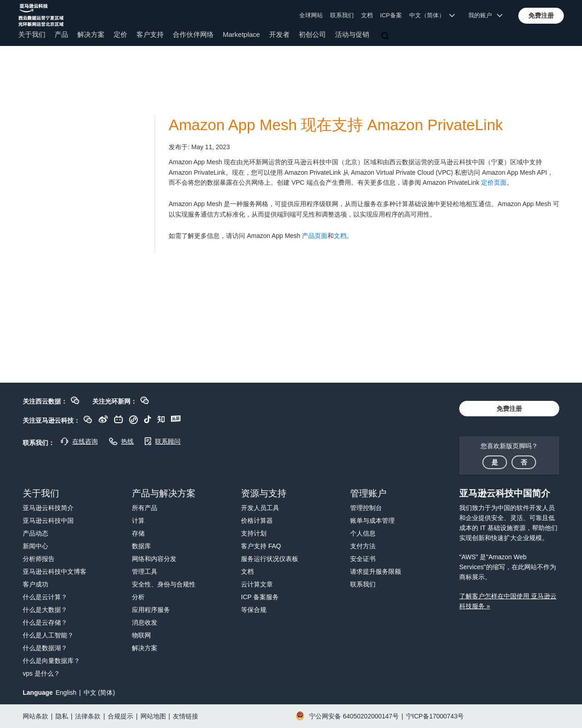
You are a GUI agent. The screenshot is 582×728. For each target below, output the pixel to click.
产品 (61, 34)
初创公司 (312, 34)
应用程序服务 (151, 610)
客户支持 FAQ (261, 546)
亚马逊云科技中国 (48, 521)
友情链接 (186, 716)
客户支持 (150, 34)
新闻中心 (35, 546)
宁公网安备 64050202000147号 (354, 716)
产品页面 (315, 236)
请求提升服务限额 (376, 571)
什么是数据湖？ (45, 648)
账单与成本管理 (372, 521)
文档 (367, 15)
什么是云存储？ (45, 622)
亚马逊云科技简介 (48, 508)
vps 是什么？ (41, 673)
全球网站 (311, 15)
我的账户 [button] (485, 15)
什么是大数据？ (45, 610)
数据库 (141, 546)
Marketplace (241, 34)
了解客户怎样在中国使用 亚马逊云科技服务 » (508, 601)
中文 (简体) (99, 693)
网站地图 (153, 716)
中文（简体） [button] (432, 15)
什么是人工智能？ (48, 635)
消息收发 (145, 622)
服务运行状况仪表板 (270, 559)
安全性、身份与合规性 (164, 584)
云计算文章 (257, 584)
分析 (138, 597)
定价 (120, 34)
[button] (541, 15)
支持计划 (254, 533)
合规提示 (120, 716)
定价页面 (494, 182)
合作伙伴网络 (193, 34)
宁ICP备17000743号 (435, 716)
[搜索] (386, 36)
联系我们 (342, 15)
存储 (138, 533)
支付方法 (363, 546)
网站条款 (35, 716)
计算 (138, 521)
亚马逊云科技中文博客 (55, 571)
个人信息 (363, 533)
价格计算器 (257, 521)
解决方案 (91, 34)
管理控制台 (366, 508)
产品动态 (35, 533)
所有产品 (145, 508)
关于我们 (32, 34)
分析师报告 (39, 559)
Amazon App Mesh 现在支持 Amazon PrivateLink (336, 125)
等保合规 (254, 610)
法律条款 (88, 716)
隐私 (62, 716)
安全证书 (363, 559)
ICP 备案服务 (260, 597)
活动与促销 (352, 34)
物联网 (141, 635)
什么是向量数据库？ (51, 661)
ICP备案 (391, 15)
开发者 (279, 34)
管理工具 (145, 571)
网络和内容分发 (154, 559)
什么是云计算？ (45, 597)
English (66, 693)
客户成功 (35, 584)
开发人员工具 (260, 508)
